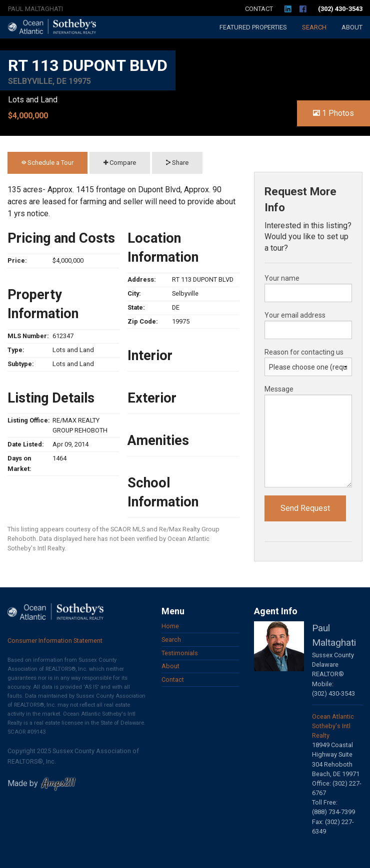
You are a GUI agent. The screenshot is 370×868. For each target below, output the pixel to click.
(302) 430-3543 (340, 9)
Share (177, 163)
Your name (282, 278)
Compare (120, 163)
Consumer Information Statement (55, 641)
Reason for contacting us (304, 352)
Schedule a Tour (47, 163)
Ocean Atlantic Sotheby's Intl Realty (333, 726)
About (352, 27)
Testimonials (180, 653)
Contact (259, 9)
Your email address (295, 315)
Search (314, 27)
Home (170, 626)
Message (279, 389)
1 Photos (333, 113)
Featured (253, 27)
